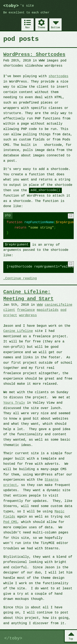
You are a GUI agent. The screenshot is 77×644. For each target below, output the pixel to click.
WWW (40, 305)
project (10, 315)
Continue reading (21, 279)
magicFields (48, 310)
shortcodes (59, 76)
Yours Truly (14, 403)
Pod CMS (10, 522)
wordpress (28, 315)
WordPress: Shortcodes (34, 55)
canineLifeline (59, 305)
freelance (26, 310)
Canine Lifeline (18, 331)
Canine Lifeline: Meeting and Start (28, 295)
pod (63, 310)
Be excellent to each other (26, 13)
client (9, 310)
